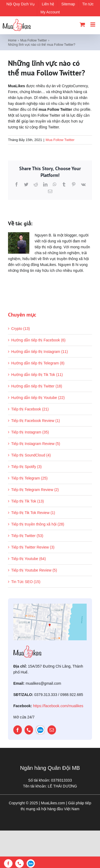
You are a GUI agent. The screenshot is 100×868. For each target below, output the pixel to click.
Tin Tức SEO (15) (26, 582)
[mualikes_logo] (27, 648)
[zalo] (40, 730)
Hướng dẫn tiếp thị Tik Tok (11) (37, 375)
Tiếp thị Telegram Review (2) (35, 490)
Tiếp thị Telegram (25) (29, 478)
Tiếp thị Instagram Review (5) (36, 444)
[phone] (29, 730)
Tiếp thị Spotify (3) (26, 467)
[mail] (52, 730)
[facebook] (18, 730)
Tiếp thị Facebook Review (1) (36, 421)
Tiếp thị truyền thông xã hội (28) (38, 524)
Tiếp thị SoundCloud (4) (31, 455)
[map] (50, 606)
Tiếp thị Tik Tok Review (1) (33, 513)
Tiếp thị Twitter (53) (27, 536)
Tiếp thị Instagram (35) (30, 432)
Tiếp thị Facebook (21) (30, 409)
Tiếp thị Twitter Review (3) (33, 547)
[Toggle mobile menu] (93, 24)
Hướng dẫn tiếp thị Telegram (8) (38, 363)
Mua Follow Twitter (60, 140)
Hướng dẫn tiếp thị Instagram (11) (39, 352)
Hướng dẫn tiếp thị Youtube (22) (38, 398)
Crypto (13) (21, 329)
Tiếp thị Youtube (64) (29, 559)
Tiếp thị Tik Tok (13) (27, 501)
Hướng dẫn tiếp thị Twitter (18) (37, 386)
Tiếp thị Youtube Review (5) (34, 570)
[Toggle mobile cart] (82, 24)
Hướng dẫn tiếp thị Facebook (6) (38, 340)
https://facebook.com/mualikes (58, 706)
